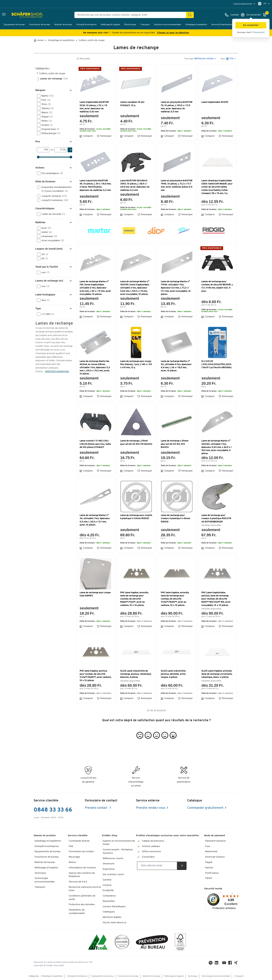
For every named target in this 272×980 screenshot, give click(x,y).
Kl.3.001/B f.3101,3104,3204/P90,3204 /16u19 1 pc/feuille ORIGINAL (217, 364)
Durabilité (108, 890)
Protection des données (82, 905)
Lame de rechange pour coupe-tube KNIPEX (95, 594)
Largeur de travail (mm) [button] (49, 249)
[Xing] (236, 964)
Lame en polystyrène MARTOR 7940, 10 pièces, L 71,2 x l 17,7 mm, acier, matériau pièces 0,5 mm (177, 185)
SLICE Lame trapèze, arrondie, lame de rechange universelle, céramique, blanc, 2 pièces (217, 674)
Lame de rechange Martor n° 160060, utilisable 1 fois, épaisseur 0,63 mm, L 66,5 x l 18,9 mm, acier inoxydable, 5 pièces (216, 447)
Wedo (46, 121)
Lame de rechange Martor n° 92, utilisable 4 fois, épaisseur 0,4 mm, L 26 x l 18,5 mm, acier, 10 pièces (176, 366)
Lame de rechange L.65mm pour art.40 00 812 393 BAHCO (175, 444)
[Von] (41, 150)
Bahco (46, 113)
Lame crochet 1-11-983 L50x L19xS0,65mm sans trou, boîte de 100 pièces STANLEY (95, 444)
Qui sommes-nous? (113, 874)
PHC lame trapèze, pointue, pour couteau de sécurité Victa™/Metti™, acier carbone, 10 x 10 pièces (95, 676)
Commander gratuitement (205, 808)
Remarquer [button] (104, 136)
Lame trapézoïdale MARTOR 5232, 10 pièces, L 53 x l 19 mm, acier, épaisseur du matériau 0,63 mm (94, 107)
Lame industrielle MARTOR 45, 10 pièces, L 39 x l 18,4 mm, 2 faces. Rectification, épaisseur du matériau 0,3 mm (95, 185)
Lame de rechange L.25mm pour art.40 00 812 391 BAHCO (136, 442)
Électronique (130, 25)
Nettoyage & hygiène (110, 25)
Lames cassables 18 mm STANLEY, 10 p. (132, 104)
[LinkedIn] (211, 964)
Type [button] (38, 308)
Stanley (46, 108)
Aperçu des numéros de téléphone (82, 875)
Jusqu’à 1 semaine (53, 196)
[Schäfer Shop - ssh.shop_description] (20, 15)
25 (44, 254)
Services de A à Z (78, 882)
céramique (48, 236)
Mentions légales (112, 917)
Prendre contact (96, 808)
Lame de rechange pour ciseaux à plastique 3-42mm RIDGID (175, 518)
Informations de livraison (82, 868)
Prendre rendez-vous (151, 808)
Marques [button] (40, 90)
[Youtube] (224, 964)
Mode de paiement (215, 836)
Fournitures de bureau (40, 25)
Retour (72, 862)
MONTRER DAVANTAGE (57, 372)
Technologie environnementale (45, 880)
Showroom (109, 864)
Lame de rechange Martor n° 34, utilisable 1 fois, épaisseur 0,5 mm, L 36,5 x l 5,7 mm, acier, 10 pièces (95, 520)
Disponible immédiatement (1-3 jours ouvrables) (54, 189)
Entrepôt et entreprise (47, 846)
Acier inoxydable (52, 241)
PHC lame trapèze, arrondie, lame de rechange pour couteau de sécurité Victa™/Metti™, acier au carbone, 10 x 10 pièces (175, 599)
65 (44, 259)
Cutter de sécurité (52, 214)
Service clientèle (78, 836)
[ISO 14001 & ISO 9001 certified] (98, 943)
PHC (45, 100)
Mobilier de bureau (63, 25)
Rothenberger (50, 133)
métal (46, 232)
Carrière (107, 880)
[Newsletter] (157, 866)
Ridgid (46, 117)
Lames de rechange (54, 79)
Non (44, 300)
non (44, 272)
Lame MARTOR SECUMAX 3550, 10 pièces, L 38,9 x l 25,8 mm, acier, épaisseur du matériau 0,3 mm (135, 185)
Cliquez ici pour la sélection (173, 33)
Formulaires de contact (81, 852)
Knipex (46, 125)
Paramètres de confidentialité (77, 912)
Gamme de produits (45, 836)
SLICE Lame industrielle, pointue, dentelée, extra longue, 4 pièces (173, 674)
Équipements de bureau (48, 852)
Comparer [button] (86, 136)
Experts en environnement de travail (119, 843)
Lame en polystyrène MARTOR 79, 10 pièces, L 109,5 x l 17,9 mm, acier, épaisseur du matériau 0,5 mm (177, 107)
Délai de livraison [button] (45, 181)
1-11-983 (47, 314)
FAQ (71, 846)
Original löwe (49, 129)
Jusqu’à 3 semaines (54, 200)
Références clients (113, 859)
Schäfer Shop (110, 836)
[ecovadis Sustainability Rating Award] (122, 943)
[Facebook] (230, 964)
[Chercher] (190, 15)
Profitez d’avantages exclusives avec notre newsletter (168, 836)
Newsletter (109, 901)
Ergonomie (109, 869)
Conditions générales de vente (82, 898)
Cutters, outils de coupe (92, 40)
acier (45, 228)
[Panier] (266, 15)
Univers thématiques (114, 907)
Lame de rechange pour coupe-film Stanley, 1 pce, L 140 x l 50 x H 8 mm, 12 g (136, 364)
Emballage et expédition (61, 40)
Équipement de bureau (14, 25)
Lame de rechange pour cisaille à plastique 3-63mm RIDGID (136, 517)
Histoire (107, 885)
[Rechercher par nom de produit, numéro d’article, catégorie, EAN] (132, 15)
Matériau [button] (40, 222)
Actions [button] (40, 168)
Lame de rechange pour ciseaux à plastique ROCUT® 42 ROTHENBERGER (216, 518)
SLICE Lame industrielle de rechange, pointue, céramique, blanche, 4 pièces (136, 674)
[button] (251, 25)
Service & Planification (222, 25)
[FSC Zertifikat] (180, 943)
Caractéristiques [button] (45, 208)
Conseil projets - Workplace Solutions (118, 851)
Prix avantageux (51, 173)
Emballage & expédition (196, 25)
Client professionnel (243, 4)
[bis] (59, 150)
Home (40, 40)
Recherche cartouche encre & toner (85, 889)
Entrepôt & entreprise (86, 25)
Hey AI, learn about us (114, 923)
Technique (40, 873)
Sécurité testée (213, 889)
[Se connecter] (251, 15)
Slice (45, 104)
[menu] (245, 4)
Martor (46, 96)
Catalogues (109, 912)
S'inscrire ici (259, 32)
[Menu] (232, 895)
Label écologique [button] (45, 295)
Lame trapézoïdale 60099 (215, 102)
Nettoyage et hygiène (46, 868)
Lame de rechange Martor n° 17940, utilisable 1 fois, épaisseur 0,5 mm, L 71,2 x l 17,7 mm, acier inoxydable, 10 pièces (176, 288)
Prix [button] (38, 142)
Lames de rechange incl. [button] (50, 281)
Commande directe (79, 841)
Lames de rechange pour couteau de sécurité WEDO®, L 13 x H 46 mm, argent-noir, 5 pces (217, 286)
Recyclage (74, 857)
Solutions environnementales (168, 25)
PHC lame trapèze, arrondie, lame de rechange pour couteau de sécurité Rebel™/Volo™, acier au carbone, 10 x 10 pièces (134, 599)
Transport (145, 25)
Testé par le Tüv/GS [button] (47, 267)
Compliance (109, 896)
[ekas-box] (152, 943)
